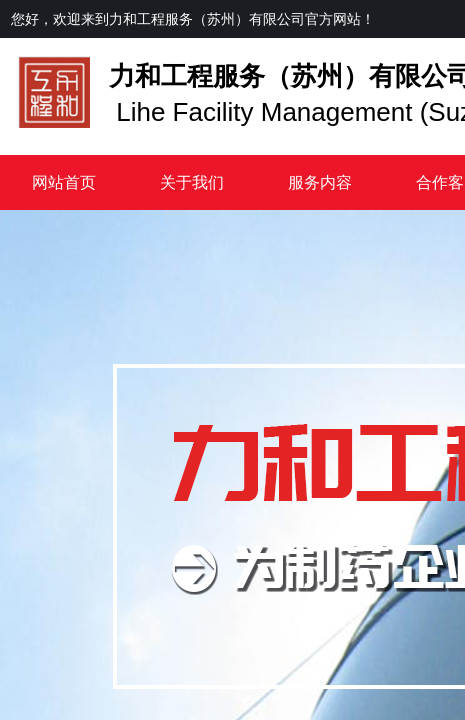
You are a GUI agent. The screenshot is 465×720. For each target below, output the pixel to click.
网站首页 (64, 182)
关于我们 (192, 182)
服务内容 (320, 182)
